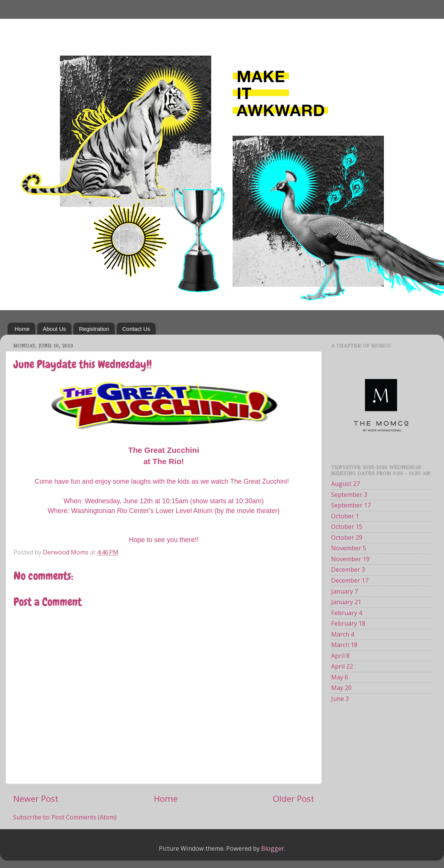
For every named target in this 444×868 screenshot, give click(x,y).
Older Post (293, 799)
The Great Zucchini (259, 481)
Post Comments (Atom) (84, 817)
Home (22, 329)
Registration (94, 329)
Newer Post (36, 799)
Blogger (273, 848)
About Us (55, 329)
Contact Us (136, 329)
